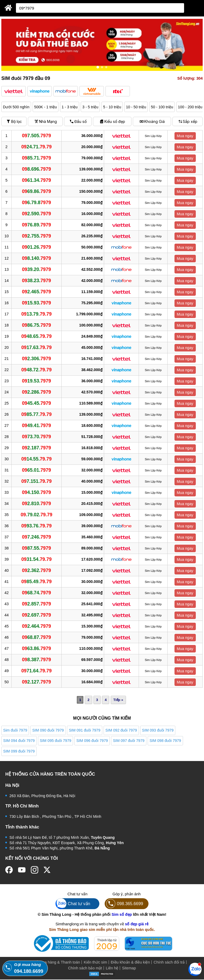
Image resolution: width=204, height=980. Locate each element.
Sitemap (129, 969)
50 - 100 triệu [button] (163, 107)
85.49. (37, 582)
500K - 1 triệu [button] (46, 107)
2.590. (37, 214)
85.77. (37, 414)
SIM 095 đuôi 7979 (56, 741)
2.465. (37, 292)
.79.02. (37, 515)
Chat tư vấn (73, 904)
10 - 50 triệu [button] (137, 107)
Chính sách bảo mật (85, 969)
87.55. (37, 548)
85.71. (37, 158)
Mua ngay (185, 136)
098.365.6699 (124, 904)
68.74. (37, 593)
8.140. (37, 258)
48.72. (37, 370)
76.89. (37, 225)
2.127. (37, 682)
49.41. (37, 425)
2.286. (37, 392)
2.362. (37, 570)
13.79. (37, 314)
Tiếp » (118, 700)
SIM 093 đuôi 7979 (158, 730)
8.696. (37, 169)
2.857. (37, 604)
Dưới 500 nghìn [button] (16, 107)
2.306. (37, 359)
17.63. (37, 347)
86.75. (37, 325)
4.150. (37, 492)
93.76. (37, 526)
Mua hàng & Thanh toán (60, 963)
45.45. (37, 403)
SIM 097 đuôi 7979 (129, 741)
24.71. (37, 147)
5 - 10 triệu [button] (113, 107)
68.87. (37, 637)
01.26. (37, 247)
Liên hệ (112, 969)
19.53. (37, 381)
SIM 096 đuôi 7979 (92, 741)
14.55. (37, 459)
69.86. (37, 191)
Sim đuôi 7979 (15, 730)
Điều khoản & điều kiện (130, 963)
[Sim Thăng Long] (8, 8)
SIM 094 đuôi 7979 (19, 741)
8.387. (37, 660)
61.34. (37, 180)
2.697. (37, 615)
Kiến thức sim (95, 963)
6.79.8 (37, 203)
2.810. (37, 504)
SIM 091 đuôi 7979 (85, 730)
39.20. (37, 269)
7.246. (37, 537)
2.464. (37, 626)
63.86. (37, 648)
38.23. (37, 281)
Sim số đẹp (122, 915)
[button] (14, 91)
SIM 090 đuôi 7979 (48, 730)
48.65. (37, 336)
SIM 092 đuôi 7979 (121, 730)
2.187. (37, 448)
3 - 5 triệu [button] (91, 107)
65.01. (37, 470)
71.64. (37, 671)
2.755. (37, 236)
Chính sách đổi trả (169, 963)
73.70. (37, 437)
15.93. (37, 303)
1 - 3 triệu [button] (70, 107)
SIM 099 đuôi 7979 (19, 751)
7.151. (37, 481)
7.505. (37, 136)
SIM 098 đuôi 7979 (165, 741)
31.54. (37, 559)
